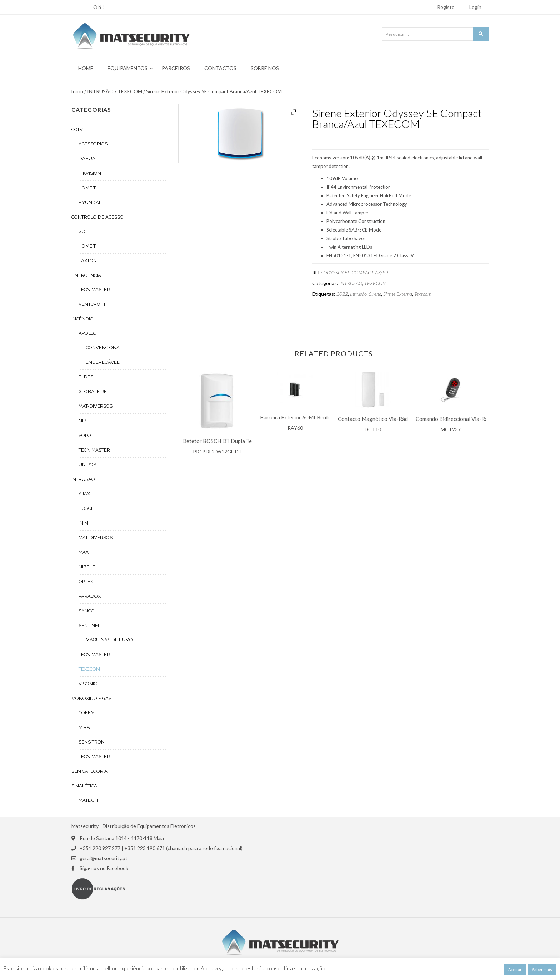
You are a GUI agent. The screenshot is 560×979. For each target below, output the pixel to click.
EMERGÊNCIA (86, 275)
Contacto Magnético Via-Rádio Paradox (386, 419)
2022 (342, 294)
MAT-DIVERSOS (96, 406)
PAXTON (88, 261)
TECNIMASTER (94, 290)
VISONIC (88, 684)
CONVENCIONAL (104, 347)
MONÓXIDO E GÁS (91, 698)
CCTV (77, 130)
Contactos (220, 68)
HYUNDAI (89, 202)
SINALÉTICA (84, 786)
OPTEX (86, 582)
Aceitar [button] (515, 970)
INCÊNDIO (82, 319)
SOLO (85, 435)
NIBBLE (87, 421)
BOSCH (86, 508)
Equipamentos (127, 68)
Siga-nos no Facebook (104, 868)
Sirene (375, 294)
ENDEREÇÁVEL (102, 362)
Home (86, 68)
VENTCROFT (92, 304)
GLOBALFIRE (93, 391)
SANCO (87, 611)
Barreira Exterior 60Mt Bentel (296, 418)
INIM (83, 523)
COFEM (87, 713)
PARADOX (90, 596)
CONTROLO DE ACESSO (97, 217)
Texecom (423, 294)
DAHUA (87, 158)
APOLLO (88, 333)
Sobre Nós (265, 68)
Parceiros (176, 68)
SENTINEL (89, 625)
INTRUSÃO (100, 91)
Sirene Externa (398, 294)
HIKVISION (90, 173)
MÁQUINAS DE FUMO (109, 640)
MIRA (84, 727)
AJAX (84, 494)
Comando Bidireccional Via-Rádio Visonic (465, 419)
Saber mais (542, 970)
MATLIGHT (89, 800)
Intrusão (358, 294)
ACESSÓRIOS (93, 144)
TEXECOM (130, 91)
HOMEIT (87, 188)
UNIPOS (87, 465)
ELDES (86, 377)
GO (82, 231)
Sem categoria (89, 771)
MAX (84, 552)
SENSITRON (92, 742)
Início (77, 91)
